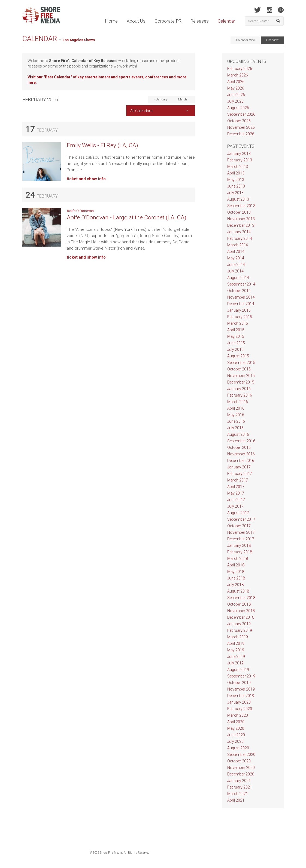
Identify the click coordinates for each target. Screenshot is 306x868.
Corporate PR (168, 21)
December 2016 (241, 461)
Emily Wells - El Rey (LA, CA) (102, 145)
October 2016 (239, 447)
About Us (136, 21)
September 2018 (241, 598)
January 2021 (239, 781)
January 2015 (239, 310)
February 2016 (240, 395)
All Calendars (141, 111)
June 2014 (236, 265)
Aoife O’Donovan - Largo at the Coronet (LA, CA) (127, 217)
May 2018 (236, 572)
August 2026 (238, 108)
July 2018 (235, 585)
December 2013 (241, 225)
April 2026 (236, 82)
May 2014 (236, 258)
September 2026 (241, 114)
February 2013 (240, 160)
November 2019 (241, 689)
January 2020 (239, 702)
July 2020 (235, 741)
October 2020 (239, 761)
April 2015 (236, 330)
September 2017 (241, 519)
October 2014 (239, 291)
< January (160, 99)
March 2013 (238, 167)
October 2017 (239, 526)
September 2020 (241, 754)
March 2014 (238, 245)
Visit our (36, 77)
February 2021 (240, 787)
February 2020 (240, 709)
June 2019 (236, 657)
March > (184, 99)
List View (272, 40)
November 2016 (241, 454)
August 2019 (238, 670)
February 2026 (240, 69)
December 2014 (241, 304)
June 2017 (236, 500)
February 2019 (240, 630)
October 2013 (239, 212)
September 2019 (241, 676)
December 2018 (241, 617)
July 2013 (235, 193)
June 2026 (236, 95)
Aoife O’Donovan (80, 211)
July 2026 (235, 101)
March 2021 (238, 794)
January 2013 (239, 154)
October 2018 (239, 604)
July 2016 (235, 428)
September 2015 (241, 363)
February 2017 (240, 474)
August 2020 (238, 748)
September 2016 (241, 441)
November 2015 (241, 376)
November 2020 (241, 768)
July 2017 (235, 506)
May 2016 (236, 415)
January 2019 (239, 624)
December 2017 (241, 539)
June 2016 (236, 421)
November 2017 (241, 532)
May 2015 (236, 336)
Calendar (226, 21)
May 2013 (236, 180)
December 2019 (241, 696)
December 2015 (241, 382)
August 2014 (238, 278)
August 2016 (238, 434)
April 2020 (236, 722)
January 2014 (239, 232)
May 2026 (236, 88)
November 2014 (241, 297)
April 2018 (236, 565)
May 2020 (236, 728)
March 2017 (238, 480)
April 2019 (236, 643)
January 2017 (239, 467)
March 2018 (238, 559)
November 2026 (241, 127)
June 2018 (236, 578)
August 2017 (238, 513)
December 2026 (241, 134)
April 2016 (236, 408)
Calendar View (246, 40)
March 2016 (238, 402)
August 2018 (238, 591)
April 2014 (236, 251)
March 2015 (238, 323)
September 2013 (241, 206)
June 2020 (236, 735)
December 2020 (241, 774)
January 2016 (239, 389)
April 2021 (236, 800)
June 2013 (236, 186)
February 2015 (240, 317)
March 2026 (238, 75)
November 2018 (241, 611)
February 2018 (240, 552)
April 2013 (236, 173)
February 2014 (240, 238)
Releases (200, 21)
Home (111, 21)
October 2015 (239, 369)
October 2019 (239, 683)
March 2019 (238, 637)
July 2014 (235, 271)
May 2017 (236, 493)
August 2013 (238, 199)
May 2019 (236, 650)
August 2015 (238, 356)
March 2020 (238, 715)
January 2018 (239, 545)
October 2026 (239, 121)
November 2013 (241, 219)
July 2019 (235, 663)
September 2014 (241, 284)
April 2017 (236, 487)
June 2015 (236, 343)
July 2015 (235, 349)
